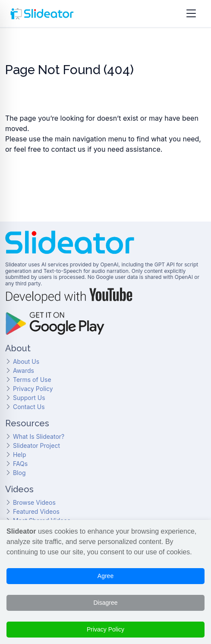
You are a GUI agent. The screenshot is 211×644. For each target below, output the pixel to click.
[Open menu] (191, 14)
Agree (105, 576)
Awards (24, 370)
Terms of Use (32, 380)
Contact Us (29, 407)
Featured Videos (36, 511)
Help (20, 455)
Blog (19, 473)
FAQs (20, 464)
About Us (26, 361)
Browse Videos (34, 502)
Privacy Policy (33, 389)
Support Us (29, 398)
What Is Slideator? (39, 436)
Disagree (105, 603)
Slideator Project (36, 445)
